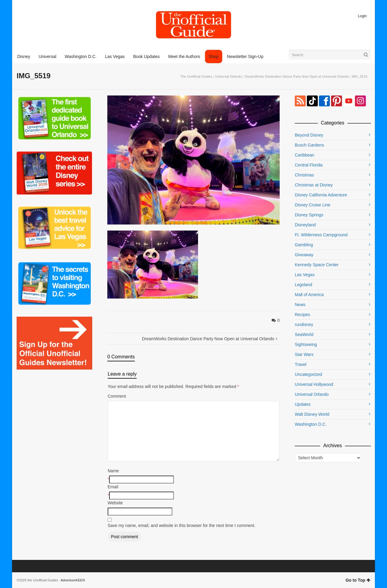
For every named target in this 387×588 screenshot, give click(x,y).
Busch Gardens (309, 145)
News (300, 305)
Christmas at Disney (314, 185)
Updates (303, 404)
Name (113, 471)
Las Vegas (305, 275)
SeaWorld (304, 334)
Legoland (304, 285)
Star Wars (304, 354)
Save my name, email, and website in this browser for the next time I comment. (182, 525)
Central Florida (309, 165)
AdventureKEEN (73, 580)
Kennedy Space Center (317, 265)
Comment (117, 396)
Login (362, 16)
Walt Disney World (312, 414)
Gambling (304, 245)
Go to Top (358, 580)
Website (115, 503)
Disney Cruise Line (313, 205)
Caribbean (305, 155)
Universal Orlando (228, 76)
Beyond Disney (309, 135)
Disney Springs (309, 215)
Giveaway (304, 255)
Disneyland (305, 225)
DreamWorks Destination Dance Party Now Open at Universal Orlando (297, 76)
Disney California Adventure (321, 195)
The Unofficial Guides (196, 76)
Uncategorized (308, 374)
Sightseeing (306, 344)
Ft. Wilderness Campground (321, 235)
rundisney (304, 325)
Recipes (302, 315)
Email (113, 487)
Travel (301, 364)
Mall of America (309, 295)
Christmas (304, 175)
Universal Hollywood (314, 384)
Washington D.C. (311, 424)
